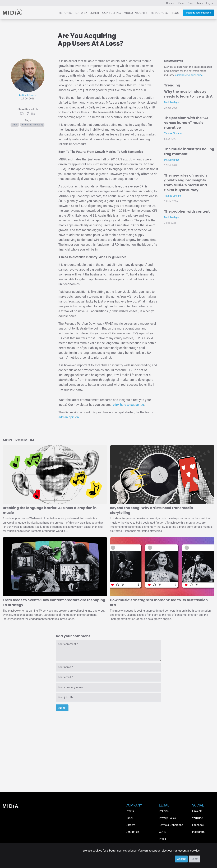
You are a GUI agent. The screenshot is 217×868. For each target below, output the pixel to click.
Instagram (198, 832)
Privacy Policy (167, 818)
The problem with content (187, 211)
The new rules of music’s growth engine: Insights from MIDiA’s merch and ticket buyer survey (186, 183)
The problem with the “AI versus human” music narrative (186, 123)
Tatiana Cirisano (173, 133)
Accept (181, 859)
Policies (164, 811)
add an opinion (69, 417)
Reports (65, 13)
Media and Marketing (32, 125)
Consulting (111, 13)
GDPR (162, 832)
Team (200, 3)
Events (130, 811)
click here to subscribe (128, 405)
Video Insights (136, 13)
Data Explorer (87, 13)
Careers (130, 825)
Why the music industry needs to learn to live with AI (189, 94)
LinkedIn (197, 811)
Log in (210, 3)
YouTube (197, 818)
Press (181, 3)
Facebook (198, 825)
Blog (175, 13)
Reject (195, 859)
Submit (62, 708)
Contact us (132, 832)
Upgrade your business (198, 13)
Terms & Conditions (171, 825)
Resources (159, 13)
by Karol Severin (28, 95)
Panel (190, 3)
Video (15, 125)
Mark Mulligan (172, 102)
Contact (170, 3)
